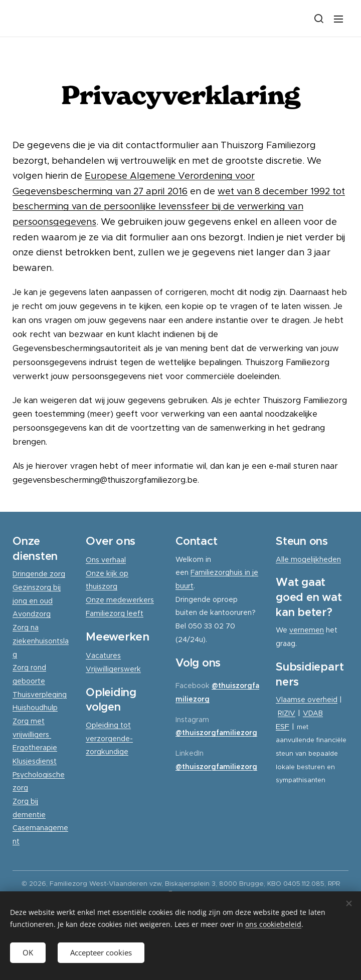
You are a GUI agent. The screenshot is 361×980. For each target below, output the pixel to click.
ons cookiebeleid (273, 924)
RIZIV (287, 713)
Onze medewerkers (120, 600)
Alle (283, 559)
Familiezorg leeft (115, 613)
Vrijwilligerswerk (113, 669)
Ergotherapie (35, 748)
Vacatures (103, 656)
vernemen (307, 630)
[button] (318, 19)
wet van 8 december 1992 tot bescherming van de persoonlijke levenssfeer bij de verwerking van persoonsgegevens (179, 207)
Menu (338, 19)
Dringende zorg (39, 574)
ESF (283, 726)
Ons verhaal (106, 560)
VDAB (313, 713)
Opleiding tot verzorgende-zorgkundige (109, 738)
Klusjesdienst (35, 761)
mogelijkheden (316, 559)
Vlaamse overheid (307, 700)
